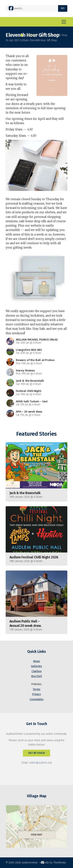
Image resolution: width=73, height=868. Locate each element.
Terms (36, 689)
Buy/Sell (37, 676)
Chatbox (37, 671)
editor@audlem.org (40, 763)
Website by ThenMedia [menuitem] (53, 863)
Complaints (37, 699)
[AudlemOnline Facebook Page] (11, 9)
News (32, 35)
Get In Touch (36, 753)
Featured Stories (36, 434)
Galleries (36, 666)
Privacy (36, 694)
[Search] (33, 8)
